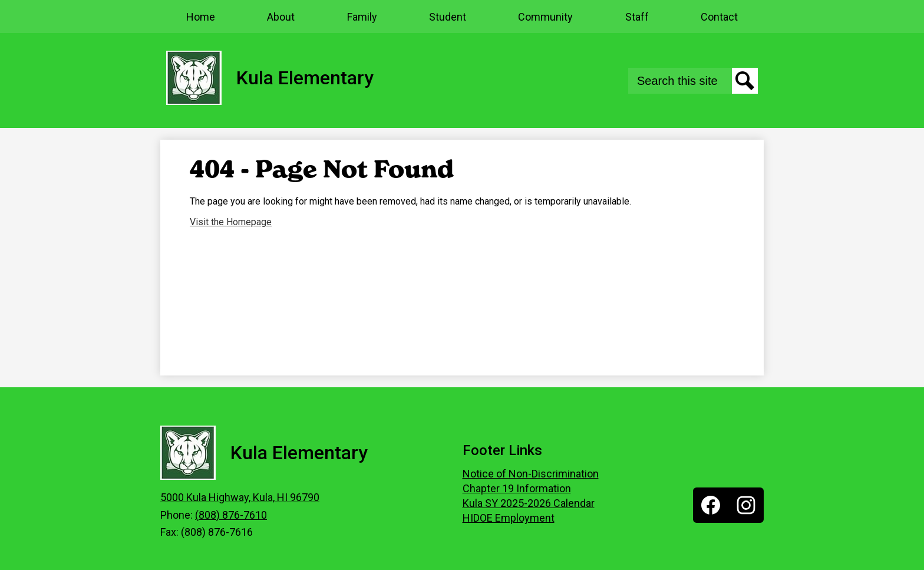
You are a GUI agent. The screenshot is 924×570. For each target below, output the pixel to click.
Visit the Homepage (231, 222)
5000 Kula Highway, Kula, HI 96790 (240, 497)
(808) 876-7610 (231, 515)
